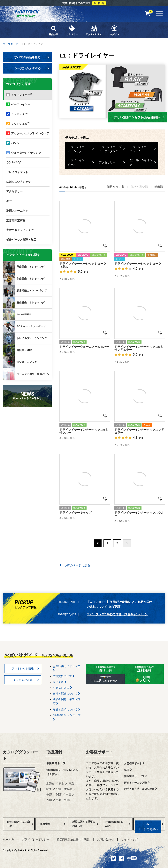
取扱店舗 (54, 752)
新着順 (159, 187)
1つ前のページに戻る (75, 565)
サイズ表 (60, 682)
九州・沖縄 (63, 800)
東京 (71, 784)
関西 (59, 794)
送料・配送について (66, 694)
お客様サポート (100, 752)
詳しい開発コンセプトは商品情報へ (139, 117)
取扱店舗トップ (56, 763)
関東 (49, 789)
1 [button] (107, 543)
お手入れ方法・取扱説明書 (141, 789)
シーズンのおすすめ (32, 68)
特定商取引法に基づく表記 (73, 839)
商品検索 (54, 30)
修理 (128, 770)
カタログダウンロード (20, 755)
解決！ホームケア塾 (137, 783)
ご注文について (64, 676)
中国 (69, 794)
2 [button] (117, 543)
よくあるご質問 (26, 680)
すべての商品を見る (32, 57)
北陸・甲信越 (64, 789)
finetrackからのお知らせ (28, 395)
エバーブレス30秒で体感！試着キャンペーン (117, 614)
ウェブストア (11, 44)
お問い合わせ (105, 839)
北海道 (50, 784)
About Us (9, 839)
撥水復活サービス (136, 776)
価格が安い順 (116, 187)
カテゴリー (72, 30)
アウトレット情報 (25, 669)
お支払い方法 (62, 688)
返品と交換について (66, 709)
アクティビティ (94, 30)
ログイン (114, 30)
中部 (49, 794)
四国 (49, 800)
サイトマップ (129, 839)
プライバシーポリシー (35, 839)
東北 (62, 784)
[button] (98, 543)
